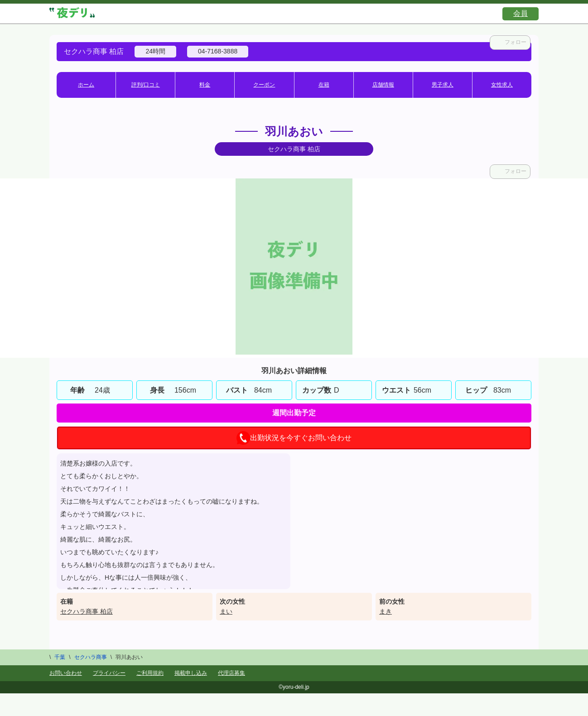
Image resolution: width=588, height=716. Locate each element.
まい (226, 611)
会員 (521, 13)
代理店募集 (231, 673)
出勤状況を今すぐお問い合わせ (294, 438)
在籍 (324, 85)
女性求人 (502, 85)
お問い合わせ (66, 673)
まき (386, 611)
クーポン (264, 85)
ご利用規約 (150, 673)
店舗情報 (383, 85)
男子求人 (443, 85)
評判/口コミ (146, 85)
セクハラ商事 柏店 (87, 611)
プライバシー (109, 673)
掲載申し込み (191, 673)
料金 (205, 85)
